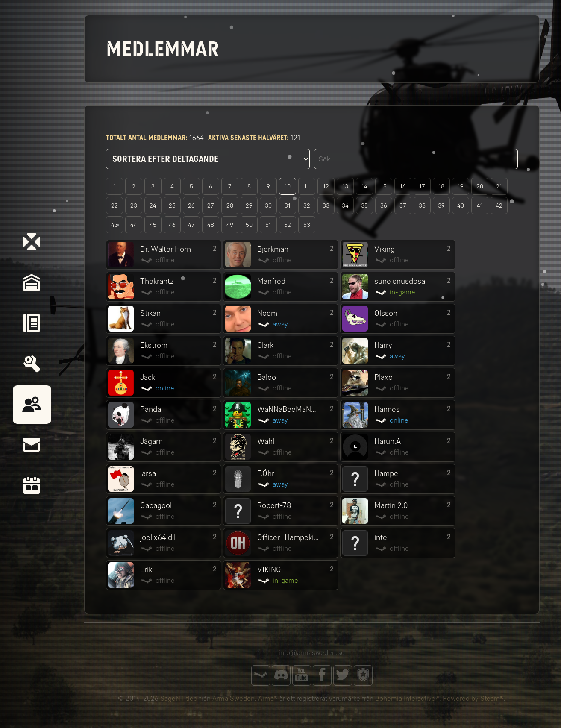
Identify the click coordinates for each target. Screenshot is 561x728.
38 (422, 206)
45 (153, 225)
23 (134, 206)
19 (461, 186)
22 (115, 206)
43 (115, 225)
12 (326, 186)
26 (191, 206)
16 (403, 186)
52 (288, 225)
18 (441, 186)
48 (211, 225)
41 (480, 206)
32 (307, 206)
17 (422, 186)
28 (230, 206)
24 (153, 206)
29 (249, 206)
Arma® (268, 698)
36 (384, 206)
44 (134, 225)
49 (230, 225)
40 (461, 206)
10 (288, 186)
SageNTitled (179, 698)
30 (268, 206)
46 (172, 225)
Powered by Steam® (473, 698)
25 (172, 206)
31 (288, 206)
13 (345, 186)
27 (211, 206)
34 (345, 206)
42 (499, 206)
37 (403, 206)
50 (249, 225)
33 (326, 206)
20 (480, 186)
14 (364, 186)
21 (499, 186)
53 (307, 225)
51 (268, 225)
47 (191, 225)
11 (307, 186)
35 (364, 206)
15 (384, 186)
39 (441, 206)
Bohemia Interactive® (407, 698)
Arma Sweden (234, 698)
